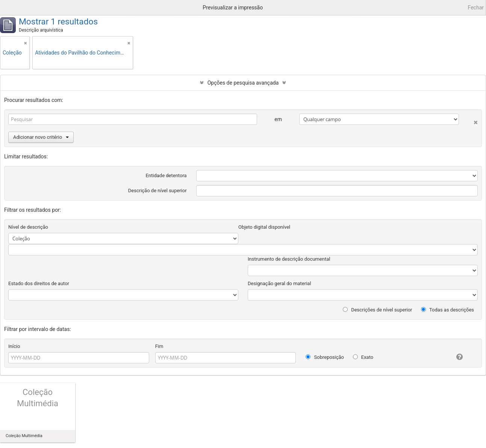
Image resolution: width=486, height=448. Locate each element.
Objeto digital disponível (264, 227)
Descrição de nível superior (157, 191)
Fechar (476, 8)
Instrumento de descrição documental (289, 259)
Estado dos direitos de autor (39, 283)
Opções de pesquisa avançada (243, 83)
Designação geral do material (279, 283)
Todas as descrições (447, 310)
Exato (363, 357)
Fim (159, 346)
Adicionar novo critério (41, 137)
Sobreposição (325, 357)
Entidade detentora (166, 175)
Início (14, 346)
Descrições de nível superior (378, 310)
